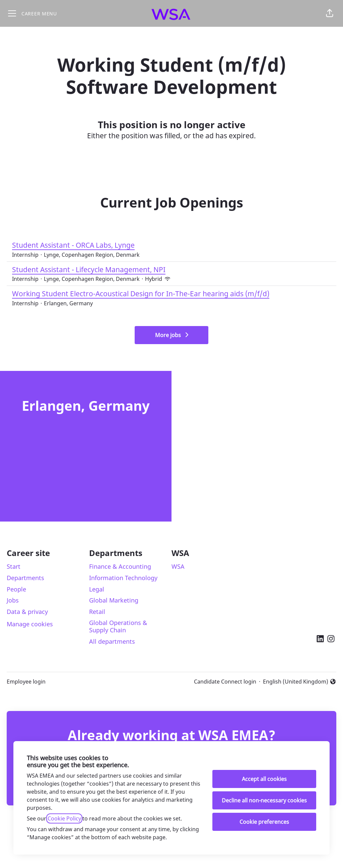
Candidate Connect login (225, 682)
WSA (178, 566)
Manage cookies (30, 624)
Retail (97, 612)
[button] (330, 13)
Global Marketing (114, 600)
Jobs (13, 600)
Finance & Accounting (120, 566)
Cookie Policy (64, 818)
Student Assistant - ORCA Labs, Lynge (76, 245)
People (16, 589)
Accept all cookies (264, 779)
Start (14, 566)
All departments (112, 641)
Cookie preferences (264, 822)
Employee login (26, 682)
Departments (25, 578)
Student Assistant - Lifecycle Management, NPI (91, 270)
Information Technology (123, 578)
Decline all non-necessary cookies (264, 800)
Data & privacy (27, 612)
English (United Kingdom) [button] (300, 682)
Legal (97, 589)
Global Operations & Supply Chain (118, 626)
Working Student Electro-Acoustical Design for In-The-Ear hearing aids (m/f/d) (141, 294)
